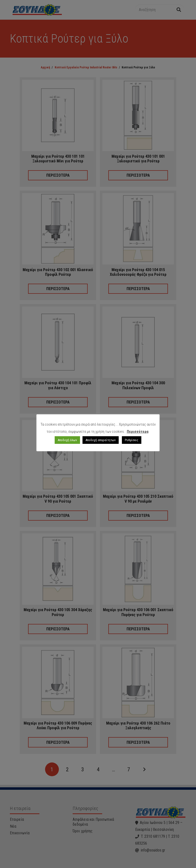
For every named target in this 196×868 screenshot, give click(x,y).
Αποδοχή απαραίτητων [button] (101, 440)
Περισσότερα (138, 432)
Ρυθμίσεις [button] (132, 440)
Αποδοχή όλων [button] (67, 440)
